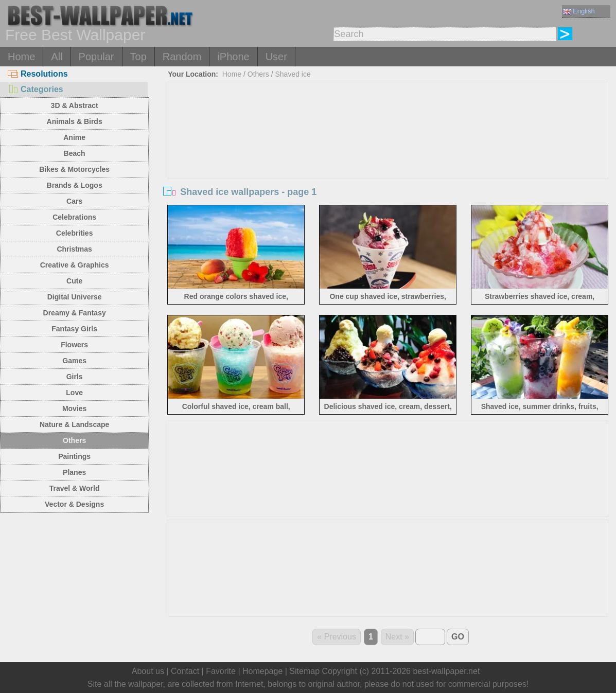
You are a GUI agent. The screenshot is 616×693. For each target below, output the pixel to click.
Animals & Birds (75, 121)
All (57, 57)
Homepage (262, 671)
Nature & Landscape (74, 424)
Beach (75, 153)
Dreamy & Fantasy (75, 313)
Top (138, 57)
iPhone (233, 57)
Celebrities (75, 233)
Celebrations (74, 217)
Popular (96, 57)
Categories (36, 89)
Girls (75, 377)
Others (74, 440)
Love (74, 393)
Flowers (74, 345)
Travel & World (75, 488)
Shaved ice (293, 74)
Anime (74, 137)
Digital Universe (75, 297)
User (276, 57)
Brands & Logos (75, 185)
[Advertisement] (388, 159)
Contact (185, 671)
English (579, 11)
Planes (74, 472)
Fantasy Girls (74, 329)
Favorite (221, 671)
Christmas (74, 249)
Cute (74, 281)
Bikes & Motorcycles (74, 169)
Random (182, 57)
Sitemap (304, 671)
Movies (74, 408)
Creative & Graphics (75, 265)
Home (21, 57)
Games (74, 361)
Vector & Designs (74, 504)
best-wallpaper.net (446, 671)
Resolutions (38, 74)
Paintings (74, 456)
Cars (74, 201)
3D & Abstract (75, 105)
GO (458, 637)
